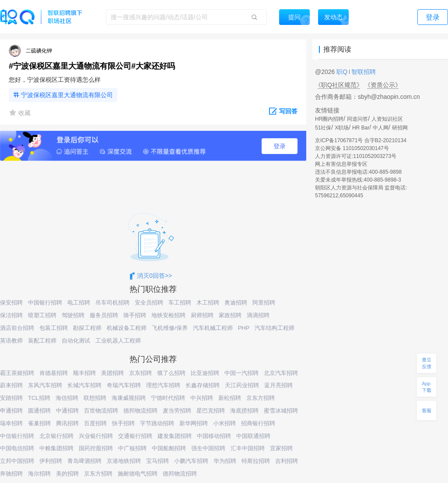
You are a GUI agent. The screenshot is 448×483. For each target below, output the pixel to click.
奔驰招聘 (11, 474)
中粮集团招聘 (56, 448)
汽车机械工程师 (213, 328)
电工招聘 (79, 303)
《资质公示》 (383, 85)
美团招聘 (112, 373)
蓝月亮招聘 (278, 385)
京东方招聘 (261, 398)
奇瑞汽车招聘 (124, 385)
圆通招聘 (39, 411)
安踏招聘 (11, 398)
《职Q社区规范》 (339, 85)
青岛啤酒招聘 (84, 461)
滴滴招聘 (258, 315)
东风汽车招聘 (45, 385)
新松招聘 (230, 398)
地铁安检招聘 (168, 315)
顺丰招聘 (84, 373)
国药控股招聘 (96, 448)
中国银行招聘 (45, 303)
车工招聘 (180, 303)
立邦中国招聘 (17, 461)
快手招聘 (123, 423)
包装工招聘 (54, 328)
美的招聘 (67, 474)
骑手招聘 (135, 315)
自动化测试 (76, 341)
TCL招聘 (39, 398)
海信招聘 (67, 398)
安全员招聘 (149, 303)
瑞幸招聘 (11, 423)
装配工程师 (42, 341)
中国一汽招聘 (241, 373)
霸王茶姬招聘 (17, 373)
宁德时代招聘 (168, 398)
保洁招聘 (11, 315)
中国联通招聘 (253, 436)
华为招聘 (225, 461)
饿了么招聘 (171, 373)
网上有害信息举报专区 (341, 164)
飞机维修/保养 (170, 328)
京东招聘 (140, 373)
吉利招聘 (287, 461)
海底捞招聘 (244, 411)
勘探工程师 (87, 328)
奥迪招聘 (236, 303)
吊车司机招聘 (112, 303)
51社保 (323, 128)
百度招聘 (95, 423)
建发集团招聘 (175, 436)
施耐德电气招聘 (138, 474)
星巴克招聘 (211, 411)
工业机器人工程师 (118, 341)
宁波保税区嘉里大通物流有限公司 (67, 95)
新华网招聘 (194, 423)
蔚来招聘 (11, 385)
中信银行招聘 (17, 436)
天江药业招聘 (242, 385)
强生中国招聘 (208, 448)
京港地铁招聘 (124, 461)
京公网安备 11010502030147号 (352, 148)
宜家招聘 (281, 448)
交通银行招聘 (135, 436)
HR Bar (361, 128)
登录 (280, 146)
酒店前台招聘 (17, 328)
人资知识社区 (387, 119)
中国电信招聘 (17, 448)
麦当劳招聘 (177, 411)
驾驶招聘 (73, 315)
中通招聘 (67, 411)
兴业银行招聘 (96, 436)
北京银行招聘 (56, 436)
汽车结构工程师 (275, 328)
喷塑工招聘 (42, 315)
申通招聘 (11, 411)
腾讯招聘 (67, 423)
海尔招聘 (39, 474)
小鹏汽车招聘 (191, 461)
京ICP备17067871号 (339, 140)
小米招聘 (224, 423)
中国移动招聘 (214, 436)
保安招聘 (11, 303)
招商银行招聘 (258, 423)
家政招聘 (230, 315)
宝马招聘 (157, 461)
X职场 (342, 128)
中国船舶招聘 (169, 448)
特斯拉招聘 (256, 461)
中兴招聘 (202, 398)
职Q (343, 72)
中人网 (381, 128)
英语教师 (11, 341)
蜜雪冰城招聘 (281, 411)
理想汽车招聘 (163, 385)
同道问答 (357, 119)
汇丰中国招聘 (248, 448)
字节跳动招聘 (157, 423)
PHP (244, 328)
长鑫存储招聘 (203, 385)
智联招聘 (363, 72)
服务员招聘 (104, 315)
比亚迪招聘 (205, 373)
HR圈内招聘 (329, 119)
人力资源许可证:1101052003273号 (356, 156)
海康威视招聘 (129, 398)
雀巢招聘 (39, 423)
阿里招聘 (264, 303)
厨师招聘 (202, 315)
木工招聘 (208, 303)
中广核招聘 (132, 448)
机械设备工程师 (127, 328)
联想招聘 (95, 398)
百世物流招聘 (101, 411)
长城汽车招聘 (84, 385)
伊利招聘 (51, 461)
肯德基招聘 (54, 373)
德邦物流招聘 (140, 411)
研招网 (400, 128)
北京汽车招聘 (281, 373)
